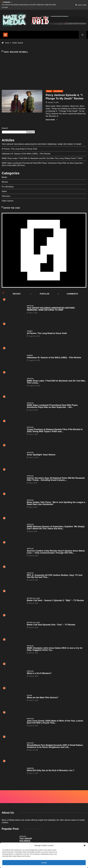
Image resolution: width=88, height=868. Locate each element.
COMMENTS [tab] (68, 294)
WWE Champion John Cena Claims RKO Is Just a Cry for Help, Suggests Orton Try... (55, 649)
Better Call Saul (33, 598)
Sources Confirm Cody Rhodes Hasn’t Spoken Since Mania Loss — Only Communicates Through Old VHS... (56, 552)
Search (5, 128)
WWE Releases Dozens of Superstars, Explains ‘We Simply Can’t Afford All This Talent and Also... (56, 528)
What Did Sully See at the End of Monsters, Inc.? (51, 770)
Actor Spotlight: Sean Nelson (41, 455)
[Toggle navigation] (5, 35)
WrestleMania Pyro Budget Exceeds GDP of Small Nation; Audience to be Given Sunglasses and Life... (55, 746)
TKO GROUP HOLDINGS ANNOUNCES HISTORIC (26, 842)
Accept (44, 863)
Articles (30, 306)
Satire (4, 191)
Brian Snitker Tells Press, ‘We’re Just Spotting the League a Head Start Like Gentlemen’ (56, 503)
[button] (85, 845)
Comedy (30, 331)
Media (49, 91)
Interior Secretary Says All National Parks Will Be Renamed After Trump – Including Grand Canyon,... (56, 479)
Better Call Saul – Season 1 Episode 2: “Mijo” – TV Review (55, 600)
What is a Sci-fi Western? (39, 673)
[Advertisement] (44, 75)
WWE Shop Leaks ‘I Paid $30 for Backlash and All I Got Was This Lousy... (56, 382)
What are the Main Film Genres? (43, 698)
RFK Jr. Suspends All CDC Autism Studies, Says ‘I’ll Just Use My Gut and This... (55, 576)
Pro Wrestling (8, 187)
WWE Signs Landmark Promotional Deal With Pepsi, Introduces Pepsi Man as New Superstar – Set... (52, 406)
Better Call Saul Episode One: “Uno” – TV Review (51, 625)
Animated (30, 768)
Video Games (8, 201)
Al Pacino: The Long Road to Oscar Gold (19, 149)
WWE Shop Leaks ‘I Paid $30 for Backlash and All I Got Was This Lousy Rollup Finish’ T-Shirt (42, 158)
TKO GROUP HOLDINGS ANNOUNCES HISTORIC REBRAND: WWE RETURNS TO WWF (42, 144)
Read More (52, 120)
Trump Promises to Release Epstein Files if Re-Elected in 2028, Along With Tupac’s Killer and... (55, 430)
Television (58, 91)
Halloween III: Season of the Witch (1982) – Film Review (26, 154)
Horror (30, 355)
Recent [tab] (12, 294)
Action (29, 695)
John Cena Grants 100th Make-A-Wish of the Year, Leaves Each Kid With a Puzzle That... (55, 722)
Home (7, 43)
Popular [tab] (40, 294)
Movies (5, 182)
